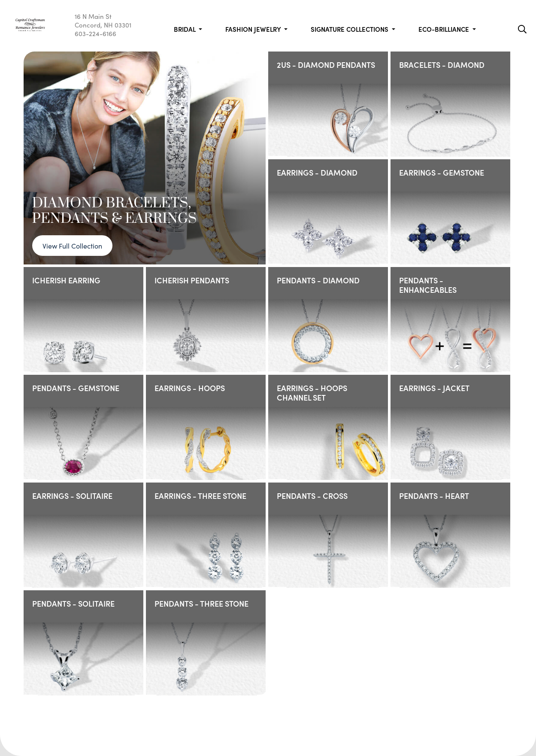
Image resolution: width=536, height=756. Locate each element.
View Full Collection (72, 246)
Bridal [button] (186, 29)
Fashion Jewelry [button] (254, 29)
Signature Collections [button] (350, 29)
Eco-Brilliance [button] (445, 29)
